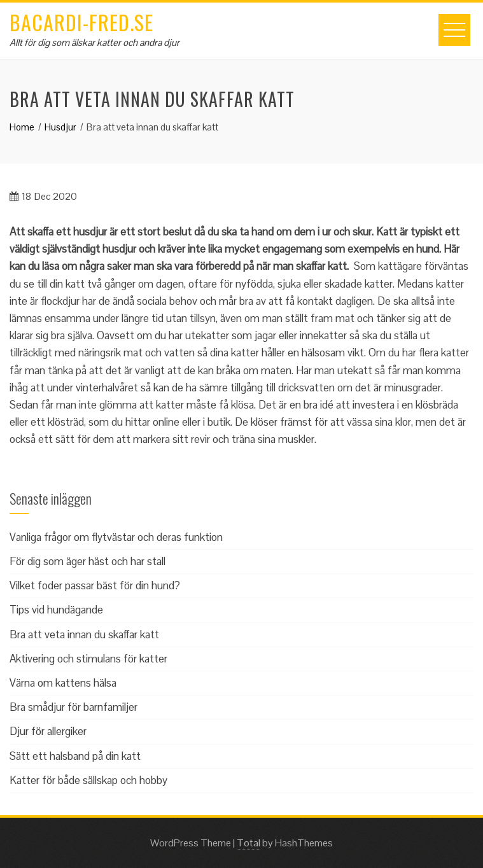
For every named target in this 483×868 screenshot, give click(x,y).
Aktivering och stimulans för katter (88, 659)
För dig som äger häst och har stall (87, 561)
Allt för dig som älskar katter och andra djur (94, 42)
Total (248, 843)
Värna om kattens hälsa (63, 683)
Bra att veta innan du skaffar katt (84, 634)
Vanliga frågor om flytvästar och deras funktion (116, 537)
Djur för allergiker (48, 731)
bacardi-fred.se (81, 22)
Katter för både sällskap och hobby (88, 780)
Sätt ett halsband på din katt (75, 756)
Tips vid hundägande (56, 610)
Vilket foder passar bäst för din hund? (95, 585)
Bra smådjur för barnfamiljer (73, 707)
